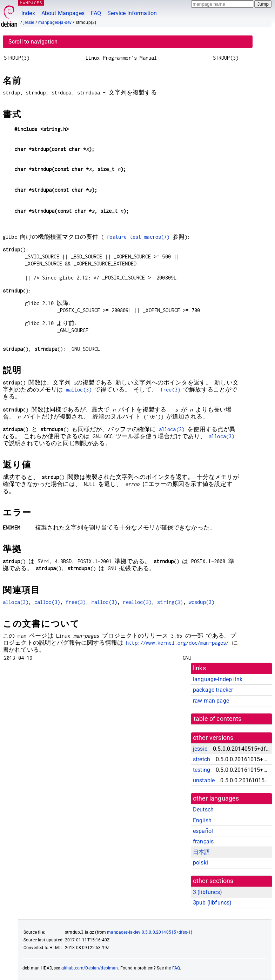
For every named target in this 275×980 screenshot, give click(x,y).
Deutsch (203, 810)
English (202, 820)
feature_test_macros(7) (138, 237)
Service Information (132, 13)
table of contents (218, 719)
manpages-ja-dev (55, 22)
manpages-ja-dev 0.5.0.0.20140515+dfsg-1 (149, 932)
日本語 (201, 852)
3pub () (212, 903)
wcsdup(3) (202, 602)
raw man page (211, 701)
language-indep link (218, 679)
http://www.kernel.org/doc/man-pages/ (177, 643)
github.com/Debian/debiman (90, 968)
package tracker (213, 690)
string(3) (170, 602)
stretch (202, 759)
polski (200, 863)
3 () (207, 892)
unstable (204, 780)
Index (28, 13)
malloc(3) (79, 390)
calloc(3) (47, 602)
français (203, 841)
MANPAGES (31, 3)
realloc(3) (137, 602)
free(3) (170, 390)
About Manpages (63, 13)
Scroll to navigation (33, 42)
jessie (29, 22)
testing (202, 770)
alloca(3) (172, 429)
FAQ (96, 13)
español (203, 831)
